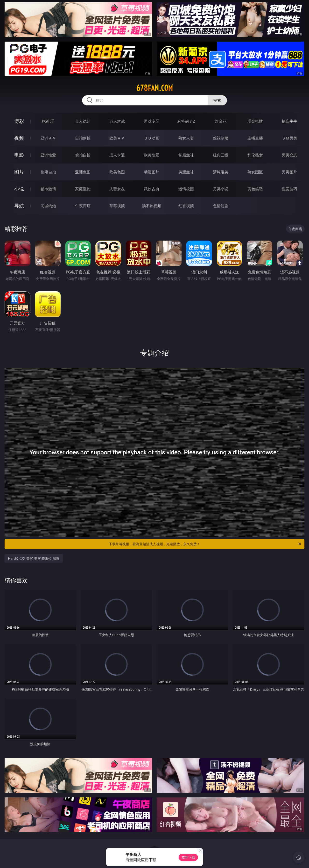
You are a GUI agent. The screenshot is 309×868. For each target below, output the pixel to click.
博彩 (19, 121)
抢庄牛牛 (289, 121)
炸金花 (221, 121)
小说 (19, 189)
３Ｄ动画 (152, 138)
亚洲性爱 (48, 155)
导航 (19, 206)
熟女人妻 (186, 138)
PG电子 (48, 121)
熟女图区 (255, 172)
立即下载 (188, 857)
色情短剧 (221, 206)
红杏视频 (186, 206)
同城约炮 (48, 206)
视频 (19, 138)
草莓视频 (117, 206)
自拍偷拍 (83, 138)
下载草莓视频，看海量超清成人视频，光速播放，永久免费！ (205, 544)
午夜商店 (83, 206)
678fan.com (154, 88)
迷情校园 (186, 189)
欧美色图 (117, 172)
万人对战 (117, 121)
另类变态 (289, 155)
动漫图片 (152, 172)
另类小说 (221, 189)
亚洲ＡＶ (48, 138)
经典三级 (221, 155)
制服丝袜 (186, 155)
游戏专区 (152, 121)
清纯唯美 (221, 172)
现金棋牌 (255, 121)
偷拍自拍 (83, 155)
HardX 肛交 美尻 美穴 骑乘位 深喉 (34, 558)
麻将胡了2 (186, 121)
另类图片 (289, 172)
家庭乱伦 (83, 189)
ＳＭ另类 (289, 138)
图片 (19, 172)
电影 (19, 155)
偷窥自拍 (48, 172)
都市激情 (48, 189)
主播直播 (255, 138)
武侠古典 (152, 189)
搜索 (217, 100)
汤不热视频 (152, 206)
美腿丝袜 (186, 172)
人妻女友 (117, 189)
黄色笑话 (255, 189)
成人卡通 (117, 155)
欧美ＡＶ (117, 138)
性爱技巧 (289, 189)
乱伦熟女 (255, 155)
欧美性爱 (152, 155)
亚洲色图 (83, 172)
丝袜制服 (221, 138)
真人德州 (83, 121)
